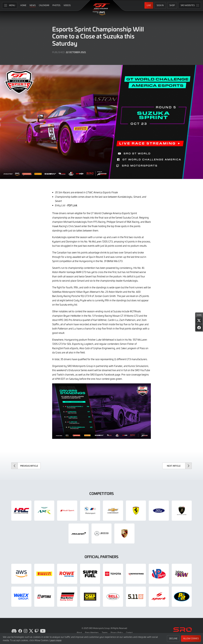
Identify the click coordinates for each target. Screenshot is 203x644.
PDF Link (72, 205)
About (79, 633)
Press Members (92, 633)
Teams (105, 633)
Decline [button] (173, 638)
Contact (129, 633)
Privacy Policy (117, 633)
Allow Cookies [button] (191, 638)
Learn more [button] (56, 640)
